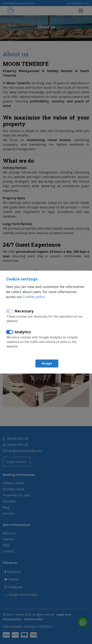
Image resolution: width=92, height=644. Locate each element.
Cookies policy (34, 297)
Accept (47, 363)
